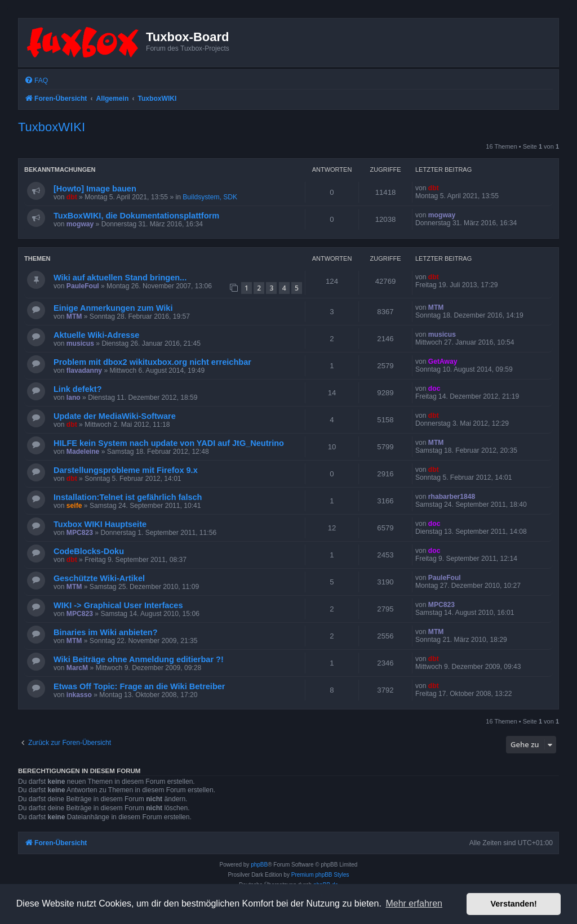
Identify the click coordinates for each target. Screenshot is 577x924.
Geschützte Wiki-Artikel (99, 578)
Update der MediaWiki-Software (115, 416)
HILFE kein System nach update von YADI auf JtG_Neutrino (169, 443)
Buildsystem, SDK (210, 197)
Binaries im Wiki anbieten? (106, 632)
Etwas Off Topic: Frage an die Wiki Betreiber (139, 686)
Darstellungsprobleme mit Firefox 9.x (126, 470)
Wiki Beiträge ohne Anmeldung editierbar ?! (139, 659)
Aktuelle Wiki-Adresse (96, 335)
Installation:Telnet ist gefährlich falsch (128, 497)
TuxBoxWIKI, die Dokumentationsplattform (136, 216)
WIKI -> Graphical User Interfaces (118, 605)
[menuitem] (36, 81)
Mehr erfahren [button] (414, 903)
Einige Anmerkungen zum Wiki (113, 308)
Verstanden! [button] (514, 904)
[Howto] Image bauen (95, 189)
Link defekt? (78, 389)
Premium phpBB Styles (320, 875)
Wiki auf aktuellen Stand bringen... (120, 278)
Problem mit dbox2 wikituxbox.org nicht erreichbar (152, 362)
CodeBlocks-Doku (89, 551)
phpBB (259, 865)
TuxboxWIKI (52, 127)
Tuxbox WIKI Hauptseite (100, 524)
